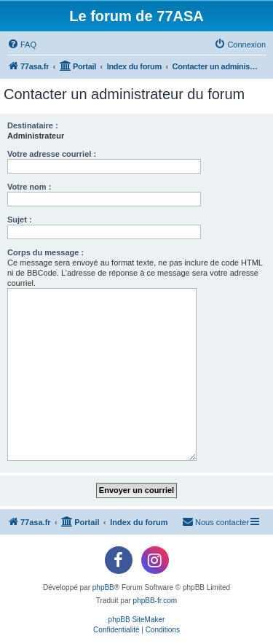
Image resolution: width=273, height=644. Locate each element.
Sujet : (20, 220)
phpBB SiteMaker (137, 620)
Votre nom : (29, 187)
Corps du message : (45, 252)
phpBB (103, 587)
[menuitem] (22, 44)
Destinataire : (33, 125)
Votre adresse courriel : (52, 154)
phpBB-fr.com (155, 601)
